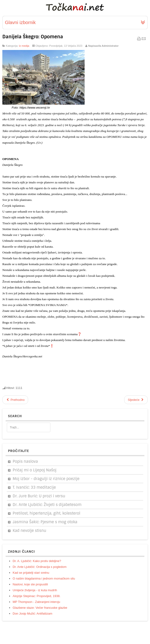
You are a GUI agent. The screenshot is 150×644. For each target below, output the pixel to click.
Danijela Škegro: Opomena (33, 37)
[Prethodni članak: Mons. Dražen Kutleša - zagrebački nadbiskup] (15, 400)
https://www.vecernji (33, 108)
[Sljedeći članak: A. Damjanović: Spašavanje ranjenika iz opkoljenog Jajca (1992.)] (136, 400)
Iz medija (24, 46)
